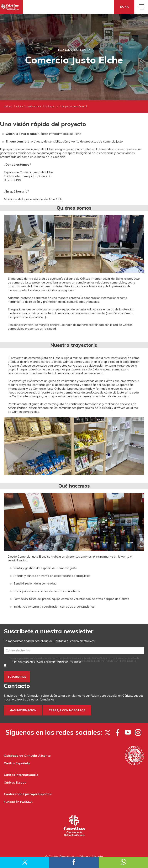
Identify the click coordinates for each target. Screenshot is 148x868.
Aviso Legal (44, 662)
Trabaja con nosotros (67, 710)
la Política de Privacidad (67, 662)
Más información (23, 710)
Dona (124, 7)
